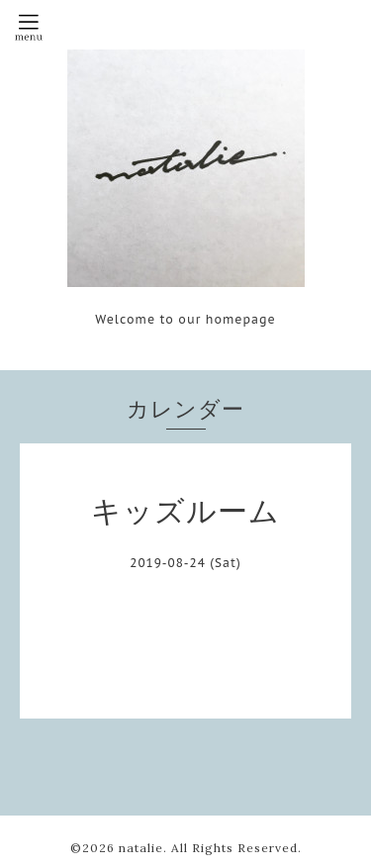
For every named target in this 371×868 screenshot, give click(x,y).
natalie (141, 848)
